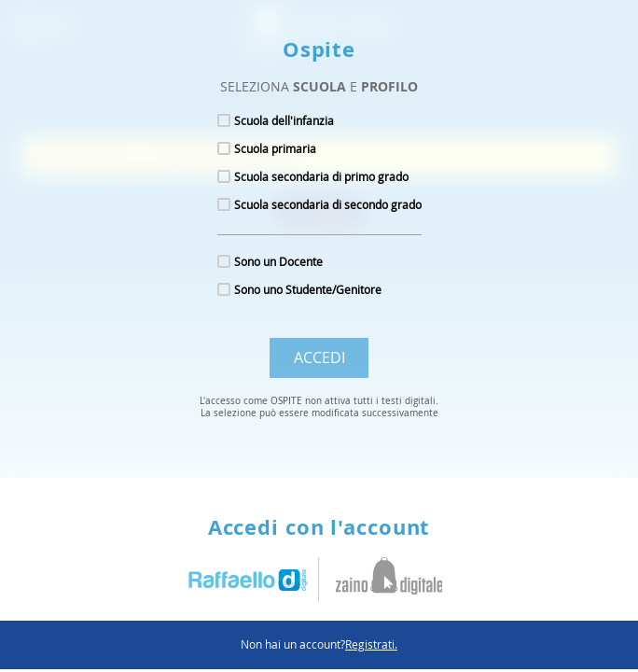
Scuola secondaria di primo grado (321, 176)
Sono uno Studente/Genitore (308, 289)
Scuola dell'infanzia (284, 120)
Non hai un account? (319, 644)
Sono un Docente (278, 261)
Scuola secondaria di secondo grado (328, 204)
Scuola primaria (275, 148)
